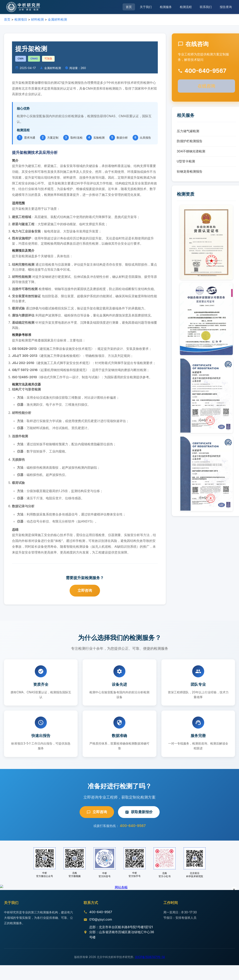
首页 (129, 7)
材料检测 (37, 19)
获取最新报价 (139, 812)
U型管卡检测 (186, 161)
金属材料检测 (57, 19)
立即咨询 (85, 590)
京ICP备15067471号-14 (150, 967)
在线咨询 (206, 86)
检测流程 (186, 7)
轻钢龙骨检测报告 (190, 171)
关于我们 (146, 7)
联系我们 (206, 7)
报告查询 (226, 7)
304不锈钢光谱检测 (191, 151)
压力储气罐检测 (188, 131)
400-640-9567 (133, 826)
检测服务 (166, 7)
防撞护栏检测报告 (190, 141)
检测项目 (21, 19)
